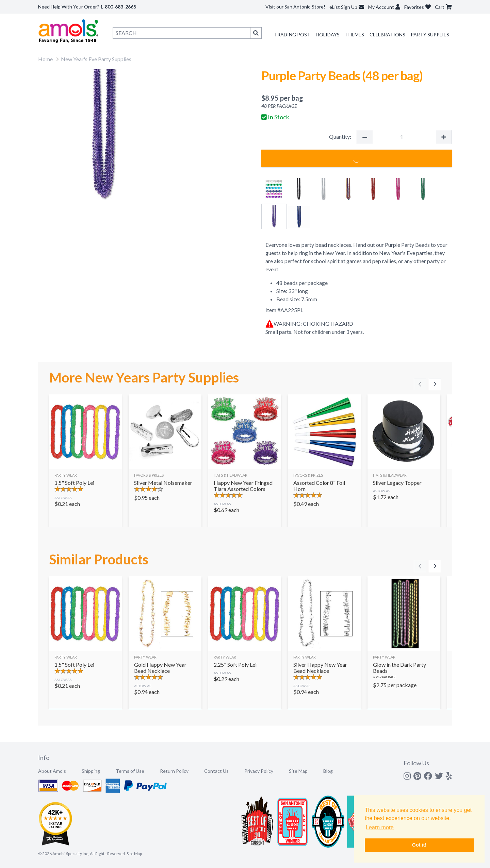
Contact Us (216, 771)
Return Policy (174, 771)
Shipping (91, 771)
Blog (328, 771)
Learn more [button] (380, 827)
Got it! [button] (419, 845)
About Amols (52, 771)
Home (45, 59)
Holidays (328, 35)
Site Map (298, 771)
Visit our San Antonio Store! (295, 7)
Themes (355, 35)
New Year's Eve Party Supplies (96, 59)
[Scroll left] (420, 384)
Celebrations (387, 35)
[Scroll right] (435, 384)
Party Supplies (430, 35)
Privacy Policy (259, 771)
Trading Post (292, 35)
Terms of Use (130, 771)
